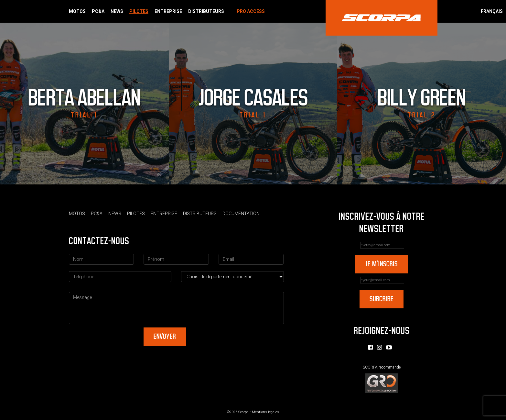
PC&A (98, 11)
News (117, 11)
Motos (77, 11)
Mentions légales (265, 412)
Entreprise (168, 11)
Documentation (241, 214)
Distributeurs (206, 11)
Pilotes (139, 11)
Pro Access (251, 11)
